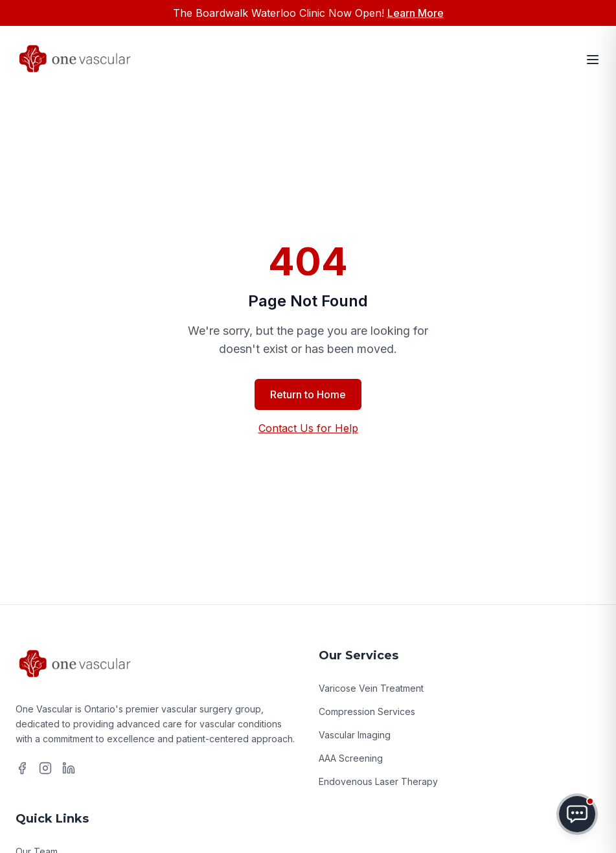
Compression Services (367, 711)
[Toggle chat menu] (577, 814)
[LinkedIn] (69, 768)
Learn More (416, 13)
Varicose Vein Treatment (371, 688)
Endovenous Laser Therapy (378, 781)
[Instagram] (45, 768)
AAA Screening (351, 758)
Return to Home (308, 394)
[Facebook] (22, 768)
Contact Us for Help (308, 428)
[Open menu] (593, 60)
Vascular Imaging (355, 735)
